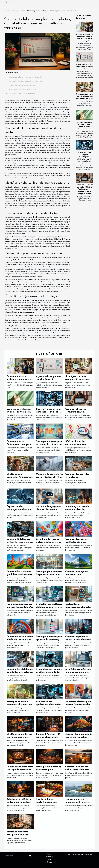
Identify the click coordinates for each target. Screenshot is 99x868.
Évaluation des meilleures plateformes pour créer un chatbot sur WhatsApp (49, 607)
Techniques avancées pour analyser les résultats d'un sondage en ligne (20, 607)
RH (49, 860)
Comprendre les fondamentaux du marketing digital (26, 77)
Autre (50, 865)
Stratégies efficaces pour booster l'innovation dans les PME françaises (78, 705)
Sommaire (13, 73)
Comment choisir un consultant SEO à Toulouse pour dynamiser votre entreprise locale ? (84, 189)
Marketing (14, 11)
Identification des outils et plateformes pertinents (25, 81)
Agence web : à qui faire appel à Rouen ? (84, 67)
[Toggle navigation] (7, 3)
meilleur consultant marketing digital (20, 176)
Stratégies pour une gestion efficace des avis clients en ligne (84, 97)
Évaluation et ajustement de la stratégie (22, 93)
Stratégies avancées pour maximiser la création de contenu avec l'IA (49, 445)
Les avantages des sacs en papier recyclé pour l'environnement (19, 412)
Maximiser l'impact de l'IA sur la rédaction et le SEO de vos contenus (49, 477)
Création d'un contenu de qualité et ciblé (22, 85)
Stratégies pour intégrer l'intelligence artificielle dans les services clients (84, 157)
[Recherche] (18, 856)
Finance (49, 854)
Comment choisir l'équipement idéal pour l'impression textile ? (19, 445)
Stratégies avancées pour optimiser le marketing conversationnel (49, 640)
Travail (50, 862)
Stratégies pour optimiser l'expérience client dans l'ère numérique (49, 575)
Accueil (6, 11)
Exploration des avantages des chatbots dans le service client (78, 607)
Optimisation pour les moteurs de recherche (23, 89)
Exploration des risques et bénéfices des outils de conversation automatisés (49, 672)
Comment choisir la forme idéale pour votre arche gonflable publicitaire (20, 640)
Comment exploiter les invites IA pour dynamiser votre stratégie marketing (79, 640)
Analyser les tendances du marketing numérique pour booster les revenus (79, 737)
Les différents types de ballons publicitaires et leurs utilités (48, 542)
